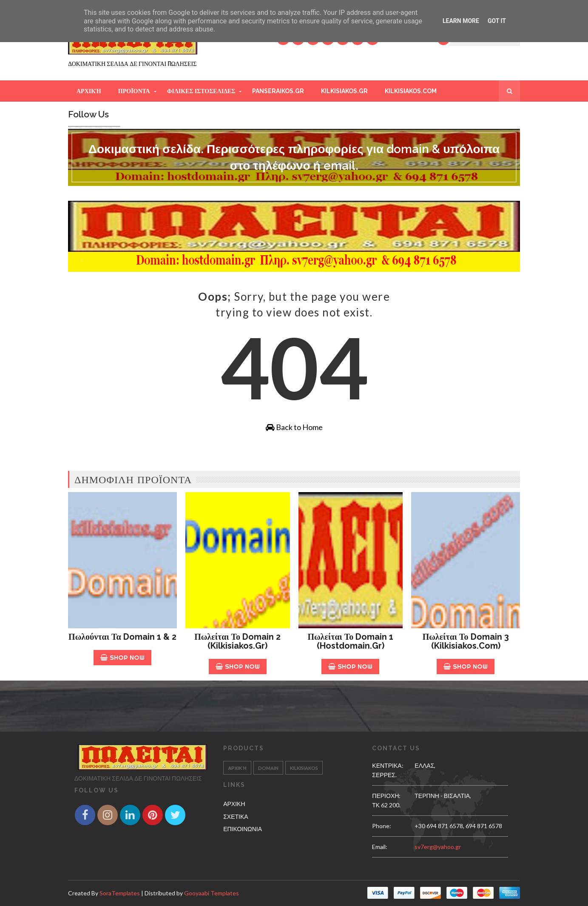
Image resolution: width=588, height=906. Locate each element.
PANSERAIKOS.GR (278, 91)
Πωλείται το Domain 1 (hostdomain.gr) (350, 641)
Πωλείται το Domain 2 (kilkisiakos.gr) (237, 641)
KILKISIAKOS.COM (411, 91)
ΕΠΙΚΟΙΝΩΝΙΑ (243, 829)
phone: (382, 826)
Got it (497, 21)
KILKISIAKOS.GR (344, 91)
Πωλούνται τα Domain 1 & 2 (122, 637)
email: (380, 847)
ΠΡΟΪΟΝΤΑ (134, 91)
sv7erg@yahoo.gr (438, 847)
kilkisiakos (304, 768)
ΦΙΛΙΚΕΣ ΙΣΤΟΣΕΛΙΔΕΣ (201, 91)
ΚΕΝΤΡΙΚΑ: (388, 765)
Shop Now (122, 657)
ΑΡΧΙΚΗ (234, 804)
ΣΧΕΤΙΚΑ (236, 816)
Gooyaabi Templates (212, 893)
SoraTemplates (120, 893)
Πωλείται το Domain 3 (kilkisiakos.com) (466, 641)
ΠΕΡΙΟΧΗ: (386, 796)
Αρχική (89, 91)
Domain (268, 768)
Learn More (461, 21)
